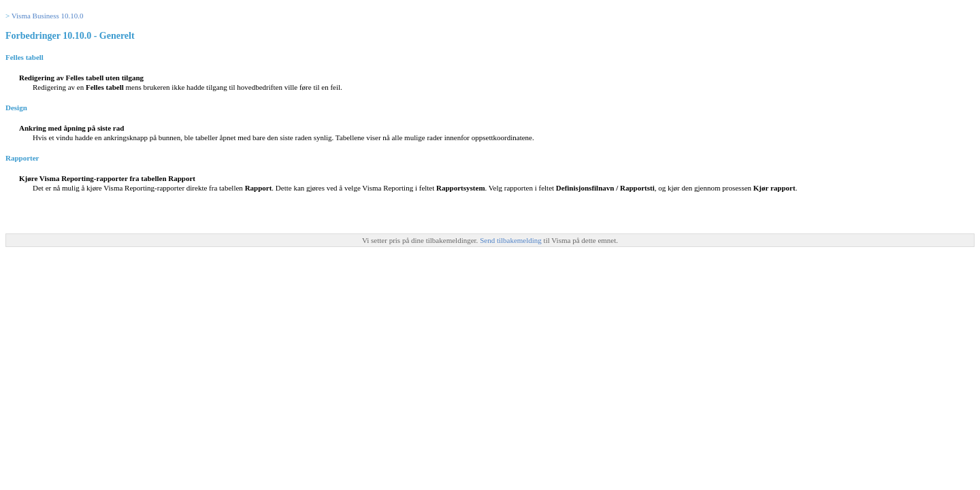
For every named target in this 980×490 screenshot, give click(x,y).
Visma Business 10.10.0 (48, 16)
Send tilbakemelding (511, 240)
